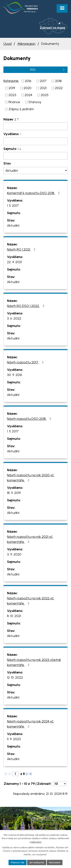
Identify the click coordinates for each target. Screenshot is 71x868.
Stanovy (35, 102)
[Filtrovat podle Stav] (35, 171)
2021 (43, 88)
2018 (58, 81)
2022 (59, 88)
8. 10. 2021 (14, 616)
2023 (12, 95)
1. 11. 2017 (13, 206)
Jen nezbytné (37, 862)
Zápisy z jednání (21, 109)
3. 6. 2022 (14, 318)
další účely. (36, 842)
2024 (28, 95)
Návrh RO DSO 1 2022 (26, 306)
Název (10, 119)
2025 (45, 95)
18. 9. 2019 (14, 493)
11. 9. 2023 (14, 739)
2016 (28, 81)
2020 (27, 88)
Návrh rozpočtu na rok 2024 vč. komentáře (30, 724)
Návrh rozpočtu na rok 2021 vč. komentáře (30, 539)
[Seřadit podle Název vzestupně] (18, 119)
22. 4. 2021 (14, 262)
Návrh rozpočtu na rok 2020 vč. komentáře (31, 478)
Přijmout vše (18, 862)
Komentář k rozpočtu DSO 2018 (34, 193)
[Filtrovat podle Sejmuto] (35, 156)
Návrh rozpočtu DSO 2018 (30, 419)
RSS (48, 70)
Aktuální (13, 226)
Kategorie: (11, 81)
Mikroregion (26, 44)
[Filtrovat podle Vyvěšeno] (35, 141)
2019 (12, 88)
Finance (14, 102)
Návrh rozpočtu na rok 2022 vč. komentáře (31, 601)
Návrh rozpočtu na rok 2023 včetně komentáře (34, 662)
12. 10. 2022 (15, 677)
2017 (43, 81)
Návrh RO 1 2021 (22, 249)
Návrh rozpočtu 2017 (26, 362)
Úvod (7, 44)
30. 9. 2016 (15, 375)
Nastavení (55, 862)
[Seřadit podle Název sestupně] (18, 120)
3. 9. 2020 (14, 554)
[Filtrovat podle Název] (35, 126)
